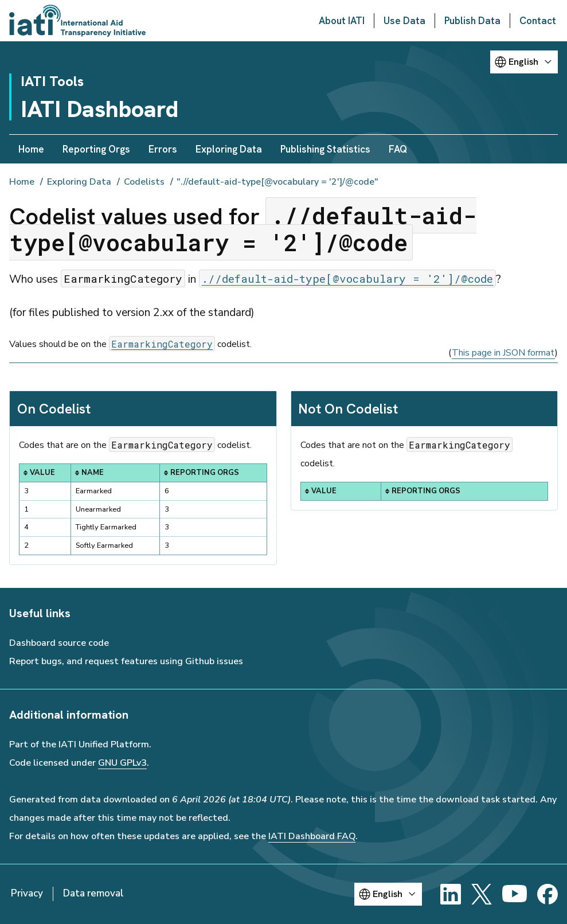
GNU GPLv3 (122, 763)
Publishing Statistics (325, 149)
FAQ (398, 149)
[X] (482, 894)
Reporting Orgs (96, 149)
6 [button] (167, 491)
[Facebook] (548, 894)
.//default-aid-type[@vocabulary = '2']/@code (347, 278)
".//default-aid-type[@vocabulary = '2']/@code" (277, 182)
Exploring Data (229, 149)
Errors (163, 149)
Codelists (144, 182)
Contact (538, 21)
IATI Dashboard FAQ (312, 836)
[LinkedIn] (451, 894)
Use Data (404, 21)
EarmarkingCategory (162, 343)
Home (31, 149)
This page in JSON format (503, 353)
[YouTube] (515, 894)
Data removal (93, 893)
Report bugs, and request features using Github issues (126, 661)
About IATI (342, 21)
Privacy (27, 893)
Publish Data (472, 21)
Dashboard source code (59, 643)
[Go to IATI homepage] (77, 21)
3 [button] (167, 509)
